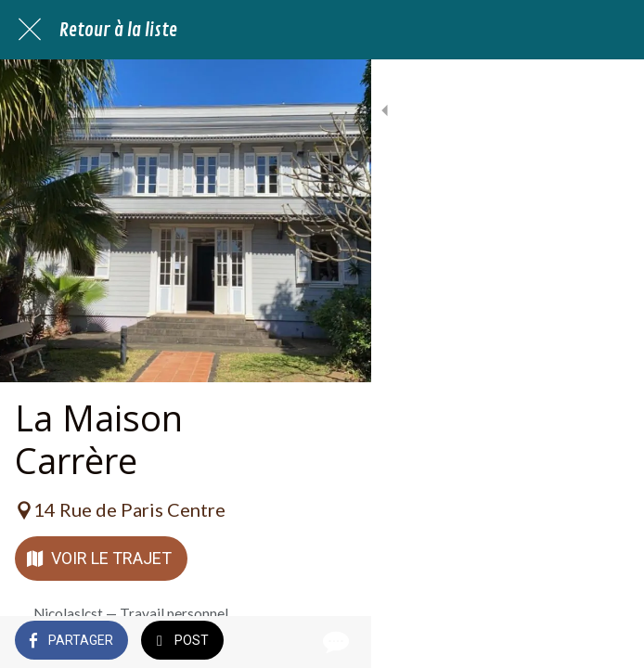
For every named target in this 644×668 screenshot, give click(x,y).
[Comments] (607, 642)
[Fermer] (30, 30)
